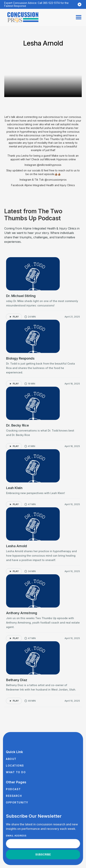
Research (14, 796)
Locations (15, 766)
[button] (79, 17)
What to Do (16, 772)
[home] (23, 17)
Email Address (16, 836)
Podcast (13, 789)
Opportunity (17, 802)
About (11, 759)
